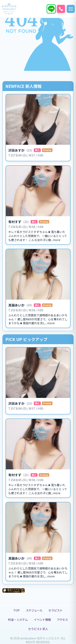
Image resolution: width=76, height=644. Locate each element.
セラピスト (56, 610)
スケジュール (34, 610)
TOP (17, 610)
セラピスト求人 (38, 629)
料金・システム (18, 619)
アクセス (63, 619)
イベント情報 (42, 619)
